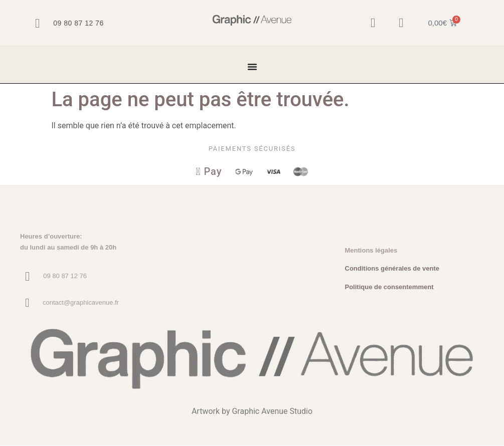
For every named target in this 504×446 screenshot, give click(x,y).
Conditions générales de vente (392, 269)
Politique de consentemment (389, 287)
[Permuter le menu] (252, 67)
